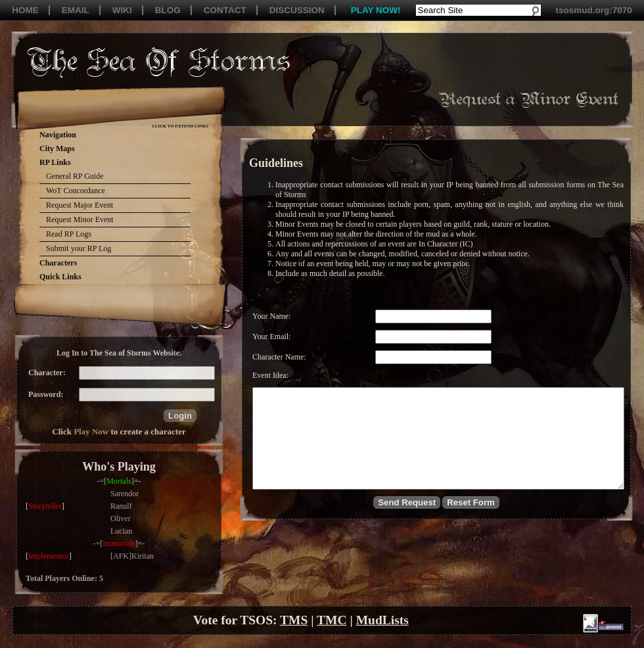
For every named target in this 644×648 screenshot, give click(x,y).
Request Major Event (80, 205)
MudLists (382, 620)
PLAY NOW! (376, 10)
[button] (180, 416)
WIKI (122, 10)
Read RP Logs (69, 234)
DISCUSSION (297, 10)
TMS (294, 620)
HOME (25, 10)
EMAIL (76, 10)
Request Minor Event (80, 220)
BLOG (168, 10)
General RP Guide (75, 176)
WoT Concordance (76, 191)
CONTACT (225, 10)
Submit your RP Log (79, 248)
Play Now (91, 431)
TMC (332, 620)
